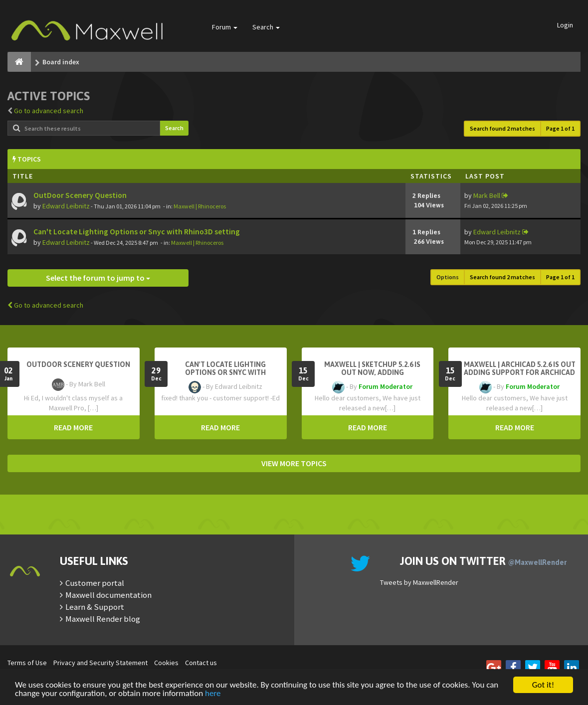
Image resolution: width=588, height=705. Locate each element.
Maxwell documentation (108, 595)
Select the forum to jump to (98, 278)
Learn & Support (95, 607)
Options (448, 277)
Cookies (166, 663)
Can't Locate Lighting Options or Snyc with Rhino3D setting (137, 232)
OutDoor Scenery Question (80, 195)
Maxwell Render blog (103, 619)
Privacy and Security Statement (100, 663)
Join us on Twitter (483, 561)
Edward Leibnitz (66, 206)
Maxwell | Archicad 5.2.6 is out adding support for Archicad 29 (520, 372)
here (213, 694)
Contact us (201, 663)
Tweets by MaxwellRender (419, 582)
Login (565, 25)
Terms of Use (27, 663)
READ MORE (73, 427)
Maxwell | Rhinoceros (200, 206)
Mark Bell (487, 195)
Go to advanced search (49, 111)
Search (266, 27)
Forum (225, 27)
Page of (560, 128)
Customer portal (95, 583)
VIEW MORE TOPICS (294, 463)
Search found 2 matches (502, 128)
